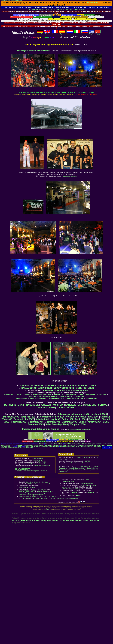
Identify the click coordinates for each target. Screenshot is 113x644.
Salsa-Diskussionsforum (77, 468)
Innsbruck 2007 (92, 398)
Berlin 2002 (67, 419)
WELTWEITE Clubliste (27, 487)
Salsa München (5, 445)
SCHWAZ (103, 405)
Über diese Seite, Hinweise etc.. (37, 482)
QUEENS (32, 396)
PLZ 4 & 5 (52, 496)
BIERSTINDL (9, 395)
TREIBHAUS (79, 396)
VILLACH (43, 407)
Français (55, 33)
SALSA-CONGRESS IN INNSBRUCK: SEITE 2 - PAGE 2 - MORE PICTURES (58, 385)
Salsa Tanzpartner (91, 520)
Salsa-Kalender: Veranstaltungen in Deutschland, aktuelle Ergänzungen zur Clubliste (78, 470)
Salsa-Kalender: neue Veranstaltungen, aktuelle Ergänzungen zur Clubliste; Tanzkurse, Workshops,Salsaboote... (38, 493)
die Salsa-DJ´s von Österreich (35, 464)
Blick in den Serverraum (42, 466)
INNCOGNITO (71, 395)
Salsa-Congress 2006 (75, 398)
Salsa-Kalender (59, 444)
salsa (50, 444)
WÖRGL (71, 407)
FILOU (19, 395)
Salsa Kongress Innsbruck (47, 520)
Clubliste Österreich (36, 458)
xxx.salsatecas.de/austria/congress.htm (11, 1)
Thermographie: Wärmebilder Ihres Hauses (89, 445)
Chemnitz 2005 (52, 422)
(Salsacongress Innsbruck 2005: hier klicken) (33, 51)
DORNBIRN (10, 405)
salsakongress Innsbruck (23, 520)
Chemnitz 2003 (19, 422)
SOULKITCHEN (66, 396)
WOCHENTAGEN (39, 460)
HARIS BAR (58, 395)
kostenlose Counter (36, 10)
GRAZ (21, 405)
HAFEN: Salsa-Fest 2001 (42, 395)
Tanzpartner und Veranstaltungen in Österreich (31, 471)
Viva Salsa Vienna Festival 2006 (82, 417)
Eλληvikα (91, 33)
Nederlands (70, 33)
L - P (73, 459)
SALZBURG (90, 405)
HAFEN (27, 395)
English (47, 33)
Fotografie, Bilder (54, 446)
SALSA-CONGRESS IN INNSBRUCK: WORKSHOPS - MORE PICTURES (58, 388)
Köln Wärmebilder (28, 448)
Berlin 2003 (81, 419)
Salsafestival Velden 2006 (51, 417)
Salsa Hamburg (107, 444)
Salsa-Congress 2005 (56, 398)
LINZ (80, 405)
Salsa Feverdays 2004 (90, 422)
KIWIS (81, 395)
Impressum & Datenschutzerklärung (41, 429)
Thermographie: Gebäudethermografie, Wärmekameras (60, 445)
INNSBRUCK (32, 405)
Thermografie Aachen (86, 446)
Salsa (47, 444)
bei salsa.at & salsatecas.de (39, 484)
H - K (69, 459)
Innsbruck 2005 (99, 414)
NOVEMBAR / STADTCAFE (96, 395)
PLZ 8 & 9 (32, 498)
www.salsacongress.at (69, 176)
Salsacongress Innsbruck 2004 (73, 414)
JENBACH (46, 405)
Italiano (77, 33)
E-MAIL (78, 495)
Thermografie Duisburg (15, 448)
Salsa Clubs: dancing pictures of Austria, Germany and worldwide (83, 444)
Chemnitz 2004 (36, 422)
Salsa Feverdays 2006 (57, 424)
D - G (64, 459)
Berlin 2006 (94, 419)
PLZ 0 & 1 (36, 496)
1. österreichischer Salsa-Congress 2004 (31, 398)
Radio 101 (20, 445)
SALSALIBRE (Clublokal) (48, 396)
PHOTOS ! (42, 462)
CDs (37, 489)
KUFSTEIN (58, 405)
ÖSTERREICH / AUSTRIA (46, 498)
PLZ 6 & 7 (24, 498)
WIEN (52, 407)
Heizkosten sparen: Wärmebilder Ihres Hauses (66, 10)
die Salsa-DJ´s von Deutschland (79, 463)
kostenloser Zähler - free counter (70, 446)
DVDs (43, 489)
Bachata (42, 444)
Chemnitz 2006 (69, 422)
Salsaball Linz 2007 (24, 419)
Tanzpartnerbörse (25, 496)
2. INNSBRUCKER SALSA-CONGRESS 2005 (65, 391)
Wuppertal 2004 (78, 424)
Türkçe (98, 34)
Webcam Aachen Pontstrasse (39, 446)
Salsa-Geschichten (87, 483)
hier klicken (91, 492)
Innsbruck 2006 (11, 417)
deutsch (40, 33)
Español (62, 33)
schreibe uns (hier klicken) (71, 489)
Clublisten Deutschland (82, 457)
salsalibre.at (93, 3)
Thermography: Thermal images (33, 445)
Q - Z (78, 459)
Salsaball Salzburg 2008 (48, 419)
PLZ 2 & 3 (44, 496)
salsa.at (47, 509)
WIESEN (61, 407)
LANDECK (71, 405)
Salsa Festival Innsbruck (71, 520)
